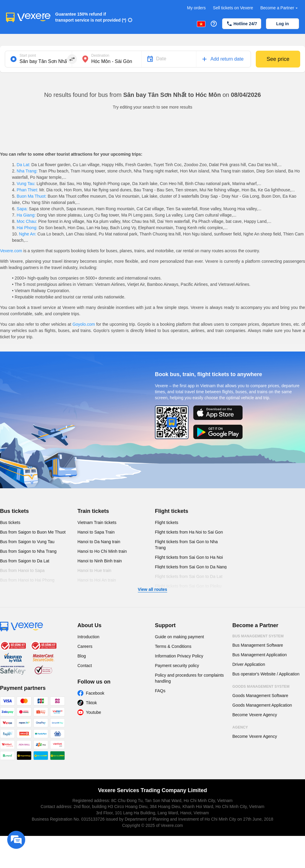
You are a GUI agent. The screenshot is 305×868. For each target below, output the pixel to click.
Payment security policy (177, 666)
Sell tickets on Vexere (233, 8)
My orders (196, 8)
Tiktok (91, 703)
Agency (240, 727)
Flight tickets (172, 511)
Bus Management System (258, 636)
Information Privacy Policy (179, 656)
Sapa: (22, 209)
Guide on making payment (179, 637)
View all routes (152, 589)
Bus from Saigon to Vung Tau (27, 542)
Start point (28, 55)
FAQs (160, 691)
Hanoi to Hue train (94, 570)
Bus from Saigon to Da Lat (25, 561)
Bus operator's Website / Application (266, 674)
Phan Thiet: (27, 190)
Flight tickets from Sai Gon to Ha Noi (189, 557)
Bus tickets (14, 511)
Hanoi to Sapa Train (96, 532)
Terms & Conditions (173, 646)
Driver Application (249, 664)
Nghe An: (27, 234)
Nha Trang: (27, 171)
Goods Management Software (260, 696)
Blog (82, 656)
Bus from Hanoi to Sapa (22, 570)
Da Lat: (24, 165)
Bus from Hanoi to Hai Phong (27, 580)
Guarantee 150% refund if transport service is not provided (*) (91, 17)
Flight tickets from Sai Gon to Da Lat (189, 576)
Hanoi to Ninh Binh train (100, 561)
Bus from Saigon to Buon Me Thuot (33, 532)
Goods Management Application (262, 705)
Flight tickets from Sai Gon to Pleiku (188, 586)
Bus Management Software (258, 645)
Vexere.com (11, 251)
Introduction (88, 637)
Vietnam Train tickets (97, 522)
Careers (85, 646)
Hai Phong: (27, 228)
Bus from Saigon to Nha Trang (28, 551)
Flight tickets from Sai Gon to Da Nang (191, 567)
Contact (85, 666)
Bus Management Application (260, 655)
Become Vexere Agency (255, 715)
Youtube (94, 712)
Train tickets (93, 511)
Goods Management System (261, 687)
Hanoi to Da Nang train (99, 542)
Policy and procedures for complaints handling (189, 678)
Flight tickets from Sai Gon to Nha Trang (186, 545)
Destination (100, 55)
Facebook (95, 693)
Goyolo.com (84, 324)
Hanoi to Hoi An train (97, 580)
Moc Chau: (27, 221)
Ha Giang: (26, 215)
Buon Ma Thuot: (32, 196)
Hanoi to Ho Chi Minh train (102, 551)
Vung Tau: (26, 184)
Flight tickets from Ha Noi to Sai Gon (189, 532)
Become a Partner (280, 8)
